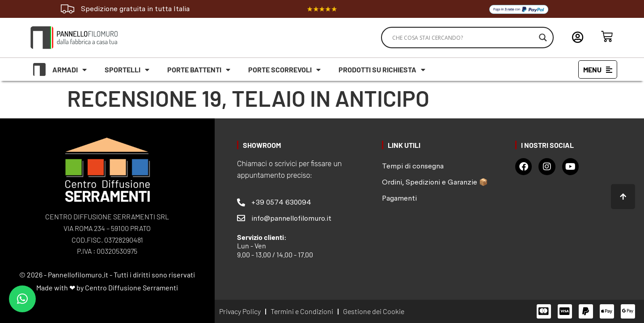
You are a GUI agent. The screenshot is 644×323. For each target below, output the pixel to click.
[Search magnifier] (543, 38)
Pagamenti (399, 198)
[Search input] (463, 38)
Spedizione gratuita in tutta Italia (135, 9)
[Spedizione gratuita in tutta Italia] (68, 9)
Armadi (70, 69)
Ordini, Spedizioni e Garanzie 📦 (435, 182)
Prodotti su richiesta (382, 69)
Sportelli (127, 69)
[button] (22, 299)
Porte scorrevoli (284, 69)
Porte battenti (199, 69)
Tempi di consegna (413, 166)
